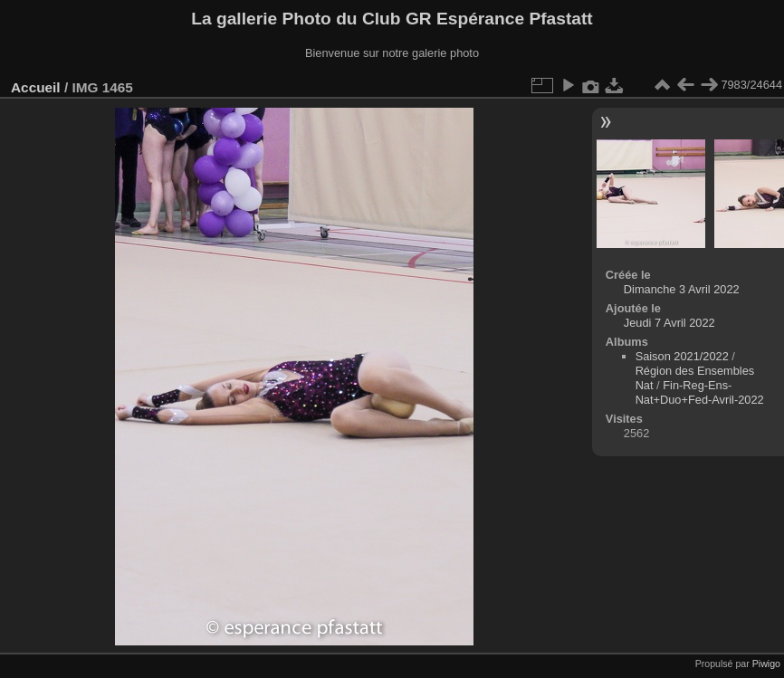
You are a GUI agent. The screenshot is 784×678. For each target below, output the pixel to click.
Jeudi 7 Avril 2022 (669, 323)
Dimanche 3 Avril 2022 (682, 289)
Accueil (36, 87)
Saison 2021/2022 (682, 356)
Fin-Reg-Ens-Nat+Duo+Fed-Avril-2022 (700, 392)
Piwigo (766, 664)
